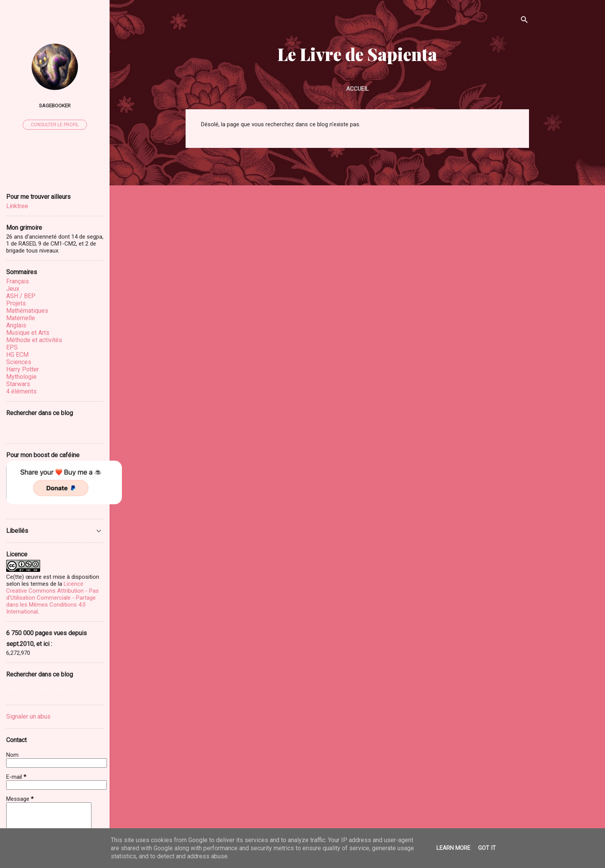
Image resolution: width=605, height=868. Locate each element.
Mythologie (21, 377)
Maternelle (21, 318)
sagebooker (55, 105)
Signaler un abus (28, 716)
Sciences (19, 362)
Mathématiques (27, 311)
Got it (487, 848)
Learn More (453, 848)
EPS (12, 347)
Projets (16, 303)
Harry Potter (23, 369)
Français (18, 281)
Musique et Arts (28, 333)
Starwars (18, 384)
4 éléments (21, 391)
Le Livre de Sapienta (357, 54)
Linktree (17, 206)
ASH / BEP (21, 296)
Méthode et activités (34, 340)
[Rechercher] (524, 21)
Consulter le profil (55, 125)
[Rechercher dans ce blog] (55, 428)
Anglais (16, 325)
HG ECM (17, 355)
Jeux (13, 289)
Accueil (357, 89)
